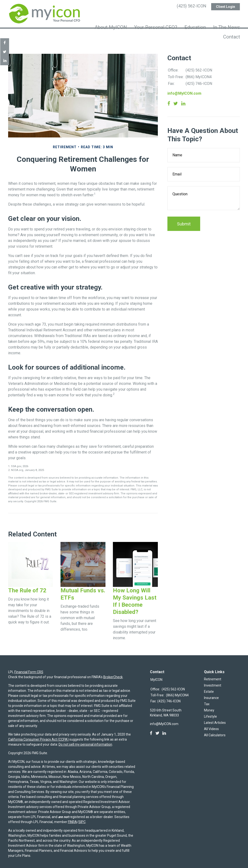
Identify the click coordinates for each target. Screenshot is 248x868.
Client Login (226, 6)
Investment (213, 681)
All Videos (211, 724)
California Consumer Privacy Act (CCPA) (38, 735)
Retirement (213, 675)
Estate (209, 687)
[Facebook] (151, 729)
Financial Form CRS (29, 667)
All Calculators (215, 731)
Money (209, 706)
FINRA (72, 817)
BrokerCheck (113, 672)
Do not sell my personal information (85, 740)
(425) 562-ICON (192, 6)
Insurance (211, 693)
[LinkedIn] (164, 729)
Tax (207, 699)
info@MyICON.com (184, 89)
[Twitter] (157, 729)
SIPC (82, 817)
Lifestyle (210, 712)
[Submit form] (184, 219)
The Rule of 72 (27, 586)
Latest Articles (215, 718)
